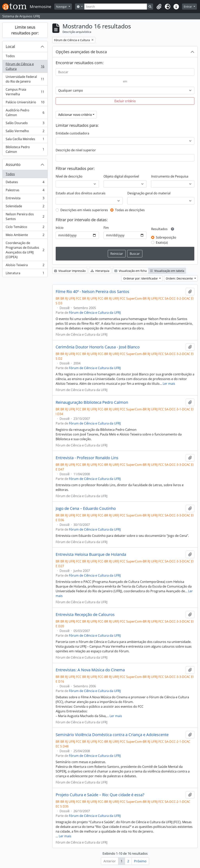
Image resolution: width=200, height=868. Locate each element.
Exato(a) (162, 242)
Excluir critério (125, 101)
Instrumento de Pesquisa (170, 176)
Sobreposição (166, 237)
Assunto (13, 164)
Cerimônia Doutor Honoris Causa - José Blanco (98, 347)
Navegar (62, 7)
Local (10, 46)
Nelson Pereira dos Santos (25, 216)
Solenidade (25, 207)
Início (60, 228)
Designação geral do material (149, 193)
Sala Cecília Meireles (25, 140)
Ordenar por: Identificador (141, 278)
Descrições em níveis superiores (84, 210)
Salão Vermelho (25, 132)
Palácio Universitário (25, 103)
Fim (106, 228)
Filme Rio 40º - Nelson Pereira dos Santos (92, 292)
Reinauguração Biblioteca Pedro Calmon (92, 402)
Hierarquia (100, 271)
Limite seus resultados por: (25, 30)
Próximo (140, 861)
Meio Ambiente (25, 236)
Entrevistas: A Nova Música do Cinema (90, 670)
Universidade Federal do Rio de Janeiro (25, 79)
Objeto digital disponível (121, 176)
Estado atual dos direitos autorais (81, 193)
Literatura (25, 274)
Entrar (188, 7)
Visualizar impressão (70, 271)
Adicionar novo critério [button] (75, 115)
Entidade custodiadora (72, 133)
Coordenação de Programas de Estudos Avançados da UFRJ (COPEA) (25, 250)
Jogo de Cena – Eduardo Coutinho (86, 508)
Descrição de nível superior (76, 150)
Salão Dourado (25, 124)
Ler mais (169, 384)
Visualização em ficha (131, 271)
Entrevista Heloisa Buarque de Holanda (91, 554)
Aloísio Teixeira (25, 266)
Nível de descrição (69, 176)
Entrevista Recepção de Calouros (85, 615)
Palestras (25, 191)
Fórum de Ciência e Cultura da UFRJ (95, 313)
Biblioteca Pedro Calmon (25, 149)
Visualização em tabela (167, 271)
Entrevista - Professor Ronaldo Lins (87, 458)
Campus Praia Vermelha (25, 92)
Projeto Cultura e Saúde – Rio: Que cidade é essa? (100, 795)
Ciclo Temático (25, 228)
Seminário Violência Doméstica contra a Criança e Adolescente (112, 735)
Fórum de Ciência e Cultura (25, 66)
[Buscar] (125, 72)
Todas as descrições (130, 210)
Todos (10, 56)
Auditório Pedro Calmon (25, 113)
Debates (25, 183)
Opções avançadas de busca (81, 52)
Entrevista (25, 199)
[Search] (116, 7)
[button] (159, 7)
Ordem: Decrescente (180, 278)
